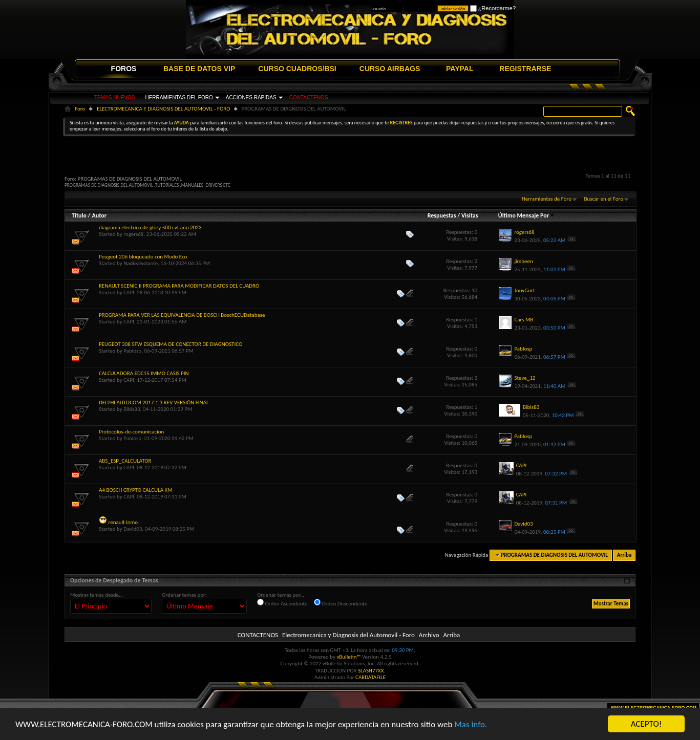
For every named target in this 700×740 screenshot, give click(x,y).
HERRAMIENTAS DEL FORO (179, 97)
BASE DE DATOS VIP (199, 69)
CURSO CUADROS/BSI (297, 69)
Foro (80, 109)
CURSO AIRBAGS (390, 69)
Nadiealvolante (141, 263)
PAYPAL (460, 69)
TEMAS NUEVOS (114, 97)
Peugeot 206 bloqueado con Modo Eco (143, 257)
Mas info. (471, 724)
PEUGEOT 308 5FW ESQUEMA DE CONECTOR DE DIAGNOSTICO (171, 344)
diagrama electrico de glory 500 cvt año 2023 (150, 227)
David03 (133, 529)
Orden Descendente (341, 603)
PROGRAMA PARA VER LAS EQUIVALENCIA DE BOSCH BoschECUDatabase (182, 315)
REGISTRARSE (525, 69)
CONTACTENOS (309, 97)
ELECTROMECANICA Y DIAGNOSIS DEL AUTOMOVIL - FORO (163, 109)
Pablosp (132, 351)
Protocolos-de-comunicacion (131, 432)
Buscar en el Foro (603, 199)
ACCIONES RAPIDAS (251, 97)
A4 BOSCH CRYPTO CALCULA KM (136, 490)
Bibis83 (132, 409)
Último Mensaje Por (527, 215)
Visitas (470, 215)
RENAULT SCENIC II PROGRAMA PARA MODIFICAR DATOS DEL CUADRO (179, 286)
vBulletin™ (348, 657)
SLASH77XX (371, 671)
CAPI (129, 292)
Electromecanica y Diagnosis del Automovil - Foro (348, 635)
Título (79, 215)
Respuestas (442, 215)
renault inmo (123, 522)
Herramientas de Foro (547, 199)
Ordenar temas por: (184, 595)
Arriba (624, 555)
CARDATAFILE (370, 677)
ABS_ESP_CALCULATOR (125, 461)
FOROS (124, 69)
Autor (99, 215)
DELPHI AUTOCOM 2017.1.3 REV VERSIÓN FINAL (154, 402)
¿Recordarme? (493, 8)
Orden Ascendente (282, 603)
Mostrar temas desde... (97, 595)
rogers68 (133, 234)
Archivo (429, 635)
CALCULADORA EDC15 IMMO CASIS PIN (144, 373)
